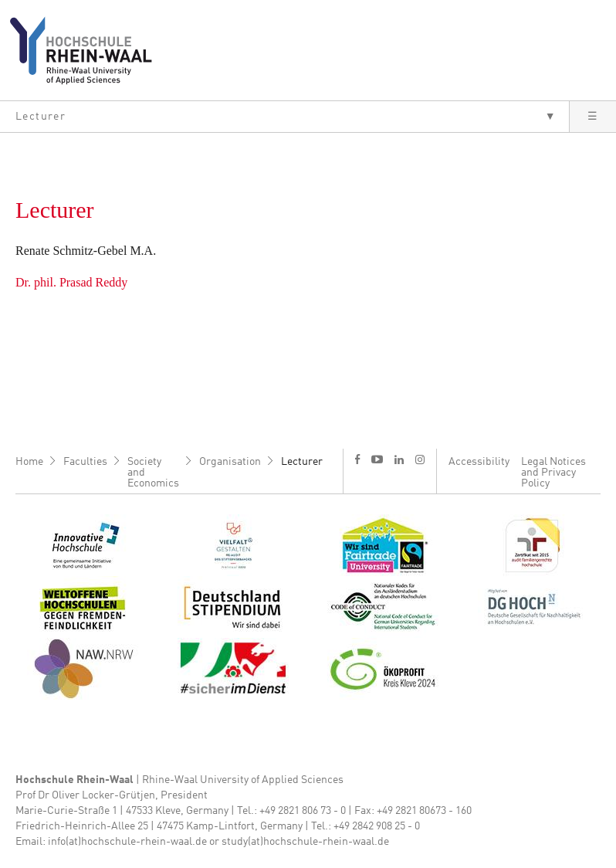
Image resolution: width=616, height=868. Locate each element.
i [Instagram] (420, 459)
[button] (284, 117)
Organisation (230, 462)
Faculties (85, 462)
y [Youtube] (377, 459)
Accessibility (479, 462)
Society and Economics (153, 473)
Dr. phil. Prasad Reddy (71, 282)
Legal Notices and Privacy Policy (553, 473)
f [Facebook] (357, 459)
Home (29, 462)
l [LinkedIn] (399, 459)
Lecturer (302, 462)
